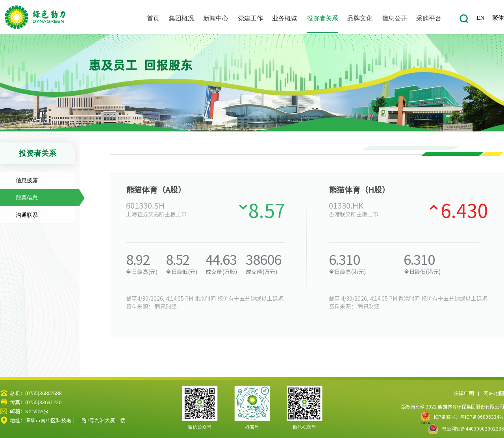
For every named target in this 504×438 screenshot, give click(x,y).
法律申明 (464, 393)
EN (480, 18)
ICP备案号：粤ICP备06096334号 (469, 417)
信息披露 (27, 180)
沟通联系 (27, 215)
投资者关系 (38, 153)
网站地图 (494, 393)
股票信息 (27, 198)
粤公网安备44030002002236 (466, 429)
